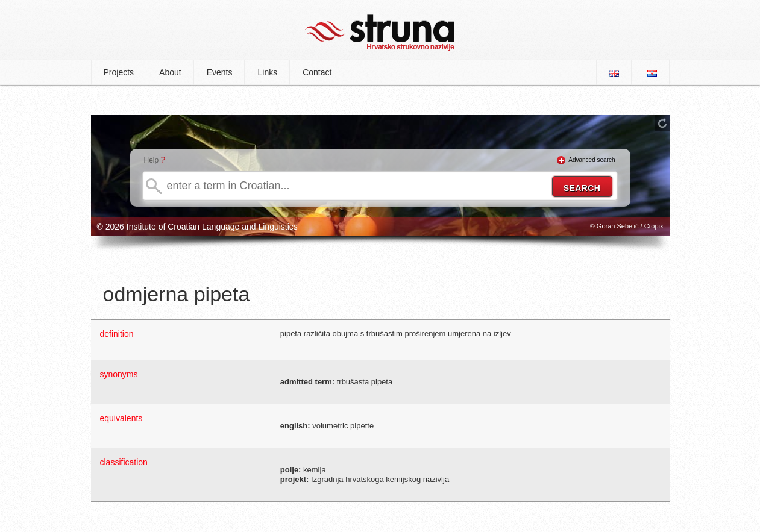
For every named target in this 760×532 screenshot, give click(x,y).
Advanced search (592, 160)
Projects (119, 72)
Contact (317, 72)
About (170, 72)
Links (267, 72)
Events (220, 72)
